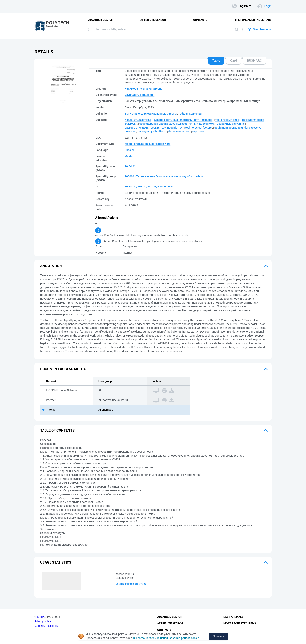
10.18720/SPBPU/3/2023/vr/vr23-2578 (149, 187)
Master (129, 156)
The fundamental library (253, 20)
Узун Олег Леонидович (140, 95)
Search (237, 30)
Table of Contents (57, 430)
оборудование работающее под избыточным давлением (177, 124)
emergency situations (152, 131)
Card (234, 61)
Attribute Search (153, 20)
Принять (218, 636)
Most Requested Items (240, 623)
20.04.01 (130, 166)
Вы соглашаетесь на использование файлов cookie (166, 638)
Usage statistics (56, 562)
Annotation (51, 266)
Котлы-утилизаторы (138, 120)
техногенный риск (227, 120)
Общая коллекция (191, 114)
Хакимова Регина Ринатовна (144, 89)
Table (216, 61)
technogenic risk (172, 128)
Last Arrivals (234, 617)
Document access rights (63, 369)
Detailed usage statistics (131, 584)
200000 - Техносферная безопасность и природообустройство (165, 176)
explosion (198, 131)
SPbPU (41, 617)
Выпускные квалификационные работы (151, 114)
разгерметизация (136, 128)
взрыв (155, 128)
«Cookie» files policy (46, 626)
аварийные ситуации (230, 124)
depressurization (179, 131)
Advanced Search (101, 20)
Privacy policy (43, 621)
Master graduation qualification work (148, 144)
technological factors (198, 128)
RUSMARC (254, 61)
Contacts (200, 20)
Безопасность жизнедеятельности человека (183, 120)
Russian (130, 150)
